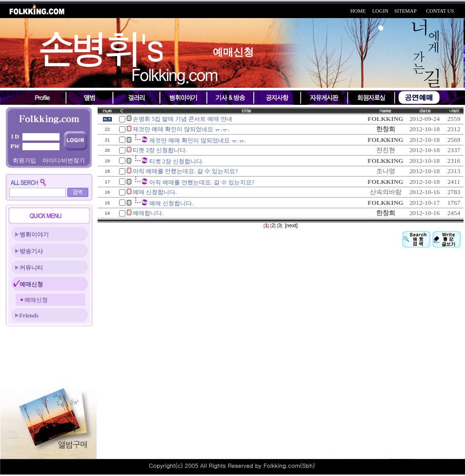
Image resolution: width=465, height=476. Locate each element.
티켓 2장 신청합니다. (160, 150)
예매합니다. (148, 213)
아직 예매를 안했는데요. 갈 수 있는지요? (185, 171)
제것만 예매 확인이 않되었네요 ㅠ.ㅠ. (181, 129)
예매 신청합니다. (155, 192)
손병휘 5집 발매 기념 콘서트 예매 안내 (182, 119)
